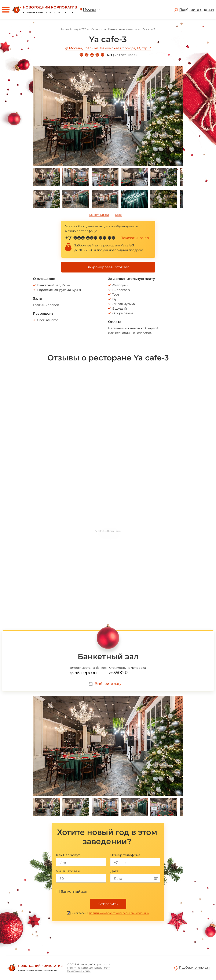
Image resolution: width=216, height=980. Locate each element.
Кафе (118, 215)
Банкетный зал (99, 215)
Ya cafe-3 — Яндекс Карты (108, 531)
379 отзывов (125, 55)
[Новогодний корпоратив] (44, 10)
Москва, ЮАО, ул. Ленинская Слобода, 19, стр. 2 (110, 48)
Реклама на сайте (79, 971)
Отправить (108, 904)
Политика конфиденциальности (89, 968)
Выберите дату (108, 684)
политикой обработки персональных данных (119, 913)
